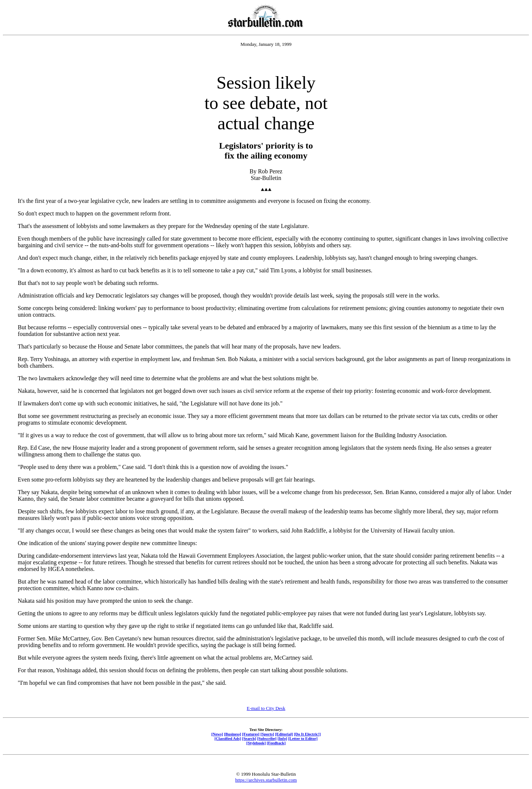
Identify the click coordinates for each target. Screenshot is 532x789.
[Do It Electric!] (307, 734)
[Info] (282, 738)
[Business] (232, 734)
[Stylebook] (256, 743)
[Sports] (267, 734)
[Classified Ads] (228, 738)
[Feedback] (276, 743)
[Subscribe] (267, 738)
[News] (217, 734)
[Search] (249, 738)
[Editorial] (284, 734)
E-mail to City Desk (266, 708)
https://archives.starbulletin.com (266, 780)
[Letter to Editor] (303, 738)
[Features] (251, 734)
